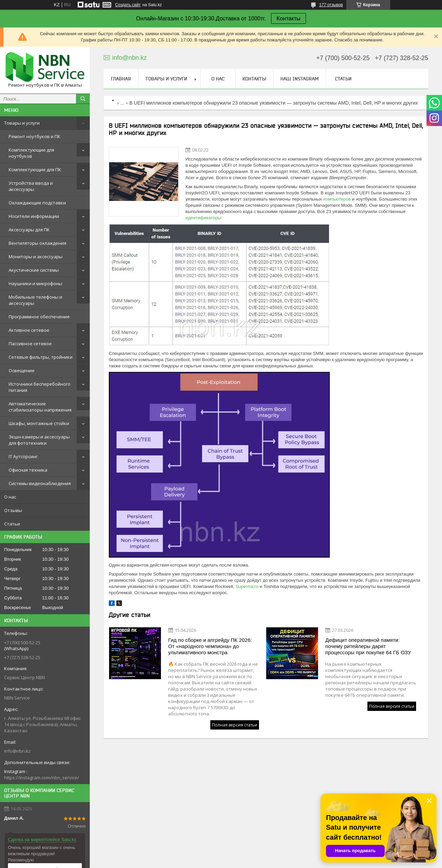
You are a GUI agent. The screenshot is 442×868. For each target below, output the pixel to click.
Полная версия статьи (235, 725)
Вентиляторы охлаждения (37, 243)
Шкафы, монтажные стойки (39, 423)
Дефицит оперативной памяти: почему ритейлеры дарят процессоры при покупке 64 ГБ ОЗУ (368, 646)
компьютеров (337, 199)
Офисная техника (28, 470)
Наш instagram (300, 79)
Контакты (289, 18)
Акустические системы (34, 270)
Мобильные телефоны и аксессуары (35, 300)
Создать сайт (128, 5)
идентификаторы (203, 218)
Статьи (12, 524)
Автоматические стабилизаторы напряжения (40, 407)
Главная (121, 79)
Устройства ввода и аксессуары (31, 186)
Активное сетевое (29, 330)
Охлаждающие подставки (37, 203)
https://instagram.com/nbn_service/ (42, 778)
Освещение (22, 370)
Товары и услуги (22, 123)
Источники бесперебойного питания (40, 387)
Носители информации (34, 216)
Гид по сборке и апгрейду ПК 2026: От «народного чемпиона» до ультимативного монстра (210, 646)
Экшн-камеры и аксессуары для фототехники (39, 440)
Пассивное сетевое (30, 344)
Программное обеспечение (39, 317)
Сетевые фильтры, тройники (41, 357)
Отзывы (13, 510)
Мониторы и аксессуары (36, 257)
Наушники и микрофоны (35, 283)
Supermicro (247, 586)
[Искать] (83, 99)
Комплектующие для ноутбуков (31, 153)
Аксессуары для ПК (29, 230)
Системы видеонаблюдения (40, 483)
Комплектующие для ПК (35, 170)
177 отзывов (331, 5)
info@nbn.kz (17, 751)
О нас (10, 497)
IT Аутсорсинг (23, 456)
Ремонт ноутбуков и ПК (35, 136)
